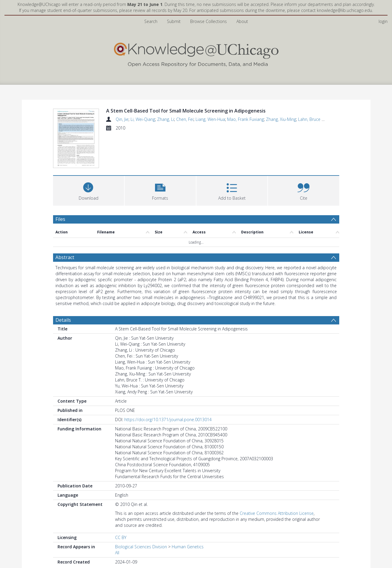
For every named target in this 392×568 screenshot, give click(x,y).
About (242, 21)
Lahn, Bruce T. (311, 119)
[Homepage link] (196, 53)
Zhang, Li (166, 119)
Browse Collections (209, 21)
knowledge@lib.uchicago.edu (344, 10)
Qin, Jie (122, 119)
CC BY (121, 537)
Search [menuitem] (151, 21)
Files (60, 219)
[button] (160, 190)
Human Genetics (188, 547)
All (117, 553)
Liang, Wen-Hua (210, 119)
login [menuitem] (383, 21)
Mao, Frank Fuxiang (245, 119)
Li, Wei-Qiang (143, 119)
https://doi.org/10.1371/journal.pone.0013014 (168, 420)
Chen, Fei (185, 119)
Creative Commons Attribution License (277, 513)
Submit (174, 21)
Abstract (65, 257)
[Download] (89, 190)
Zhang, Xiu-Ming (281, 119)
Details (63, 320)
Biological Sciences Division (141, 547)
